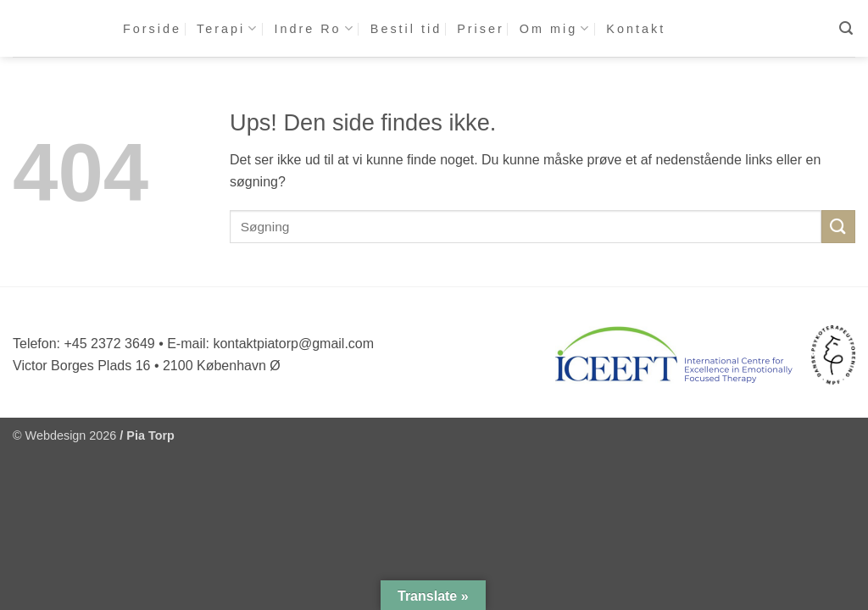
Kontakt (636, 29)
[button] (847, 28)
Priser (481, 29)
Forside (152, 29)
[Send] (838, 227)
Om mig (556, 28)
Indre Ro (314, 28)
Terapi (228, 28)
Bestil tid (406, 29)
